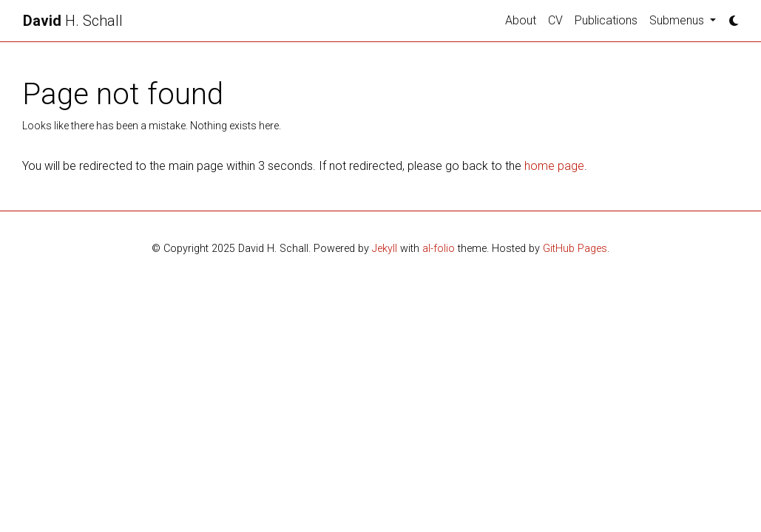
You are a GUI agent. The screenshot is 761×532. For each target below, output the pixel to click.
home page (554, 166)
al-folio (439, 249)
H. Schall (73, 21)
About (521, 20)
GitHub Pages (575, 249)
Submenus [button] (678, 20)
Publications (606, 20)
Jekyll (385, 249)
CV (555, 20)
